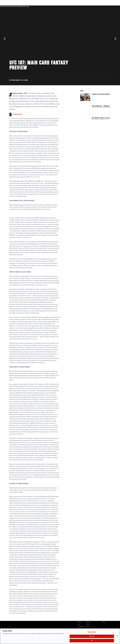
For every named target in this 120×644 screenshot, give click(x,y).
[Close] (117, 636)
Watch (92, 6)
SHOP (107, 6)
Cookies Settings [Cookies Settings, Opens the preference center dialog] (92, 632)
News (28, 6)
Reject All (92, 636)
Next (115, 39)
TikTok (87, 624)
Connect (85, 6)
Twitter (88, 627)
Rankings (14, 6)
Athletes (22, 6)
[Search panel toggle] (112, 6)
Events (7, 6)
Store (79, 624)
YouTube (88, 622)
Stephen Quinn (17, 114)
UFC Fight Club (81, 627)
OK (92, 641)
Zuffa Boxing (100, 6)
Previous (5, 39)
